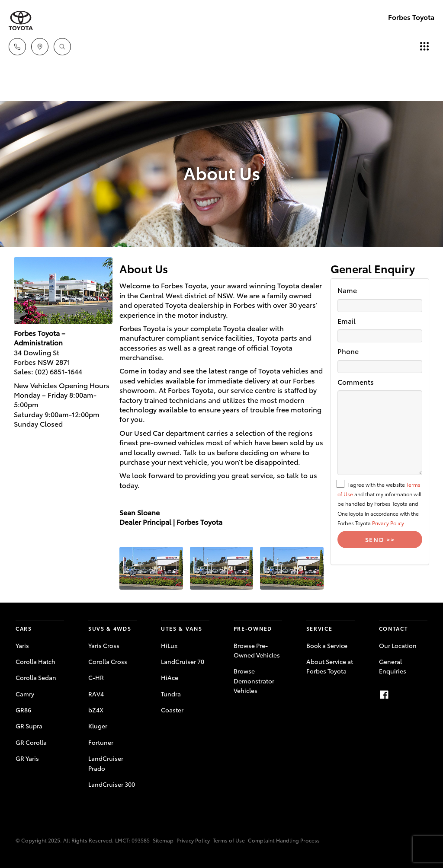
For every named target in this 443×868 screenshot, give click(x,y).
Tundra (171, 694)
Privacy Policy (193, 840)
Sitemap (163, 840)
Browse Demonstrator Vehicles (254, 681)
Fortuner (101, 742)
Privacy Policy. (388, 523)
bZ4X (96, 710)
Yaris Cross (104, 645)
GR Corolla (31, 742)
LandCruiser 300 (112, 784)
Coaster (172, 710)
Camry (25, 694)
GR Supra (29, 726)
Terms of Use (229, 840)
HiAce (170, 677)
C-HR (96, 677)
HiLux (169, 645)
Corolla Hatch (35, 661)
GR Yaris (27, 758)
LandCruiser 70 (183, 661)
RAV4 (96, 694)
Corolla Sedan (36, 677)
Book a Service (327, 645)
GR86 (23, 710)
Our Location (398, 645)
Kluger (98, 726)
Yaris (22, 645)
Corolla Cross (108, 661)
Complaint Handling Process (284, 840)
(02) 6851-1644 (59, 371)
